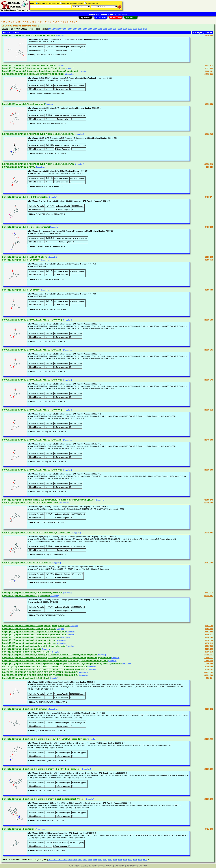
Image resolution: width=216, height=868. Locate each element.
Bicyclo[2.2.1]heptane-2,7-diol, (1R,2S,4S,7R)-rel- (25, 257)
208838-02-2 (209, 164)
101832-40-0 (209, 739)
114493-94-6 (209, 664)
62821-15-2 (209, 104)
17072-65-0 (209, 652)
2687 (80, 29)
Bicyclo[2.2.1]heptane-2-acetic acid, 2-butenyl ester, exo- (29, 629)
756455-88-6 (209, 563)
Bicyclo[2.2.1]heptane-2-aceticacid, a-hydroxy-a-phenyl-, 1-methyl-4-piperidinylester (42, 769)
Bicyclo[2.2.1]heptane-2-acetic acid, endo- (22, 649)
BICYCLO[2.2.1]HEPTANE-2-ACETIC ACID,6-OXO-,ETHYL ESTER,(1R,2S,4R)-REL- (40, 675)
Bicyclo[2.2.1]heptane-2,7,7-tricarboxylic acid (23, 104)
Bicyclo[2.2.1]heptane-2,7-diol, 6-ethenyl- (21, 290)
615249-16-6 (209, 74)
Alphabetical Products (98, 14)
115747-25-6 (209, 661)
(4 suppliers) (79, 134)
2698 (135, 29)
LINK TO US (143, 866)
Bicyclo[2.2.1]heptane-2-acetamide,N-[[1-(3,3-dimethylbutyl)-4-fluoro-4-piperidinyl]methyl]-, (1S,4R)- (49, 500)
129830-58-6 (209, 320)
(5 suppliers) (40, 829)
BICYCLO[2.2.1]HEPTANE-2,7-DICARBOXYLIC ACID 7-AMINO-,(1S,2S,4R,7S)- (38, 164)
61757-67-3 (209, 635)
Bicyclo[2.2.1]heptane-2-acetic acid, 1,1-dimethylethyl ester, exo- (33, 593)
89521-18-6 (209, 68)
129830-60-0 (209, 470)
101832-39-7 (209, 799)
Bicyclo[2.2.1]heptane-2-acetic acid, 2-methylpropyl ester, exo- (32, 637)
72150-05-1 (209, 71)
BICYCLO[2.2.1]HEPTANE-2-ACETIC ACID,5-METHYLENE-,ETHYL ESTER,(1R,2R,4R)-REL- (44, 666)
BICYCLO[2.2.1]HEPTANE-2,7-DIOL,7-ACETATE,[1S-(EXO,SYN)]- (32, 470)
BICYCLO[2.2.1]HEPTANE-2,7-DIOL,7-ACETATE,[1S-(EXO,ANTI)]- (33, 440)
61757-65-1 (209, 593)
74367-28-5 (209, 227)
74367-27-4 (209, 197)
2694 (115, 29)
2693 (110, 29)
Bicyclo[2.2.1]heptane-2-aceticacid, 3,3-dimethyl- (25, 709)
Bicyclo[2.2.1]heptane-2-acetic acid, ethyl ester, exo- (27, 652)
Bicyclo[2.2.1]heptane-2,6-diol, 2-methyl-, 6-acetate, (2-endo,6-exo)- (34, 68)
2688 (85, 29)
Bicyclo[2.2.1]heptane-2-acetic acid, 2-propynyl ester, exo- (30, 643)
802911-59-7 (209, 672)
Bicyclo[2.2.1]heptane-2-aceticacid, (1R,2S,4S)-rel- (26, 678)
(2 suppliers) (86, 769)
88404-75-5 (209, 260)
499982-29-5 (209, 134)
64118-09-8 (209, 829)
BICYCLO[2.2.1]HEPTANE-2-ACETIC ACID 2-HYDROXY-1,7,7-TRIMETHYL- (37, 533)
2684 (65, 29)
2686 (75, 29)
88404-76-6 (209, 290)
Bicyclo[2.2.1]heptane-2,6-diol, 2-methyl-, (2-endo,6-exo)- (29, 65)
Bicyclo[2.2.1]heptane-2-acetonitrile (19, 829)
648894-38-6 (209, 503)
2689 (90, 29)
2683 (60, 29)
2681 (50, 29)
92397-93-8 (209, 646)
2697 (130, 29)
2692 (105, 29)
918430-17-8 (209, 500)
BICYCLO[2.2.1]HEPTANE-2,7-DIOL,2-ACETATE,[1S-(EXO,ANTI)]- (33, 350)
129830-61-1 (209, 410)
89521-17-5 (209, 65)
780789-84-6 (209, 666)
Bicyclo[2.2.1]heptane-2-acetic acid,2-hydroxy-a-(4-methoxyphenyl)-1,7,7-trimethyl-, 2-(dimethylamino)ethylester (55, 661)
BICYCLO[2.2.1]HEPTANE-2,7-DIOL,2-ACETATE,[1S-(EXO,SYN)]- (32, 380)
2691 (100, 29)
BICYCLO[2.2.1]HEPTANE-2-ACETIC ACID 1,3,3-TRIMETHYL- (31, 503)
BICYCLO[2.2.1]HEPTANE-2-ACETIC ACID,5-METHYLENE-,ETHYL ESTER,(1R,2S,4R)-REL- (44, 669)
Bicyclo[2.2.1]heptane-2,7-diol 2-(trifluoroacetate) (25, 197)
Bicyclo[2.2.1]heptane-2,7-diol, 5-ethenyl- (21, 260)
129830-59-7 (209, 350)
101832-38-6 (209, 769)
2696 (125, 29)
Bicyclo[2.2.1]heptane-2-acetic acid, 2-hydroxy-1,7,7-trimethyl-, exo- (34, 631)
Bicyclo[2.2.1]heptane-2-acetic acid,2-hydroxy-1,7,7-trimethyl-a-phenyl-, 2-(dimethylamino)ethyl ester (50, 655)
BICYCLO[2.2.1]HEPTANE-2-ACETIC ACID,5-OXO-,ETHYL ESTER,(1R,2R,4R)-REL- (41, 672)
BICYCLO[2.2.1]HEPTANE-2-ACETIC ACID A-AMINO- (27, 563)
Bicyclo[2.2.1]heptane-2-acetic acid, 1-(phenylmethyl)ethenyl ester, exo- (36, 626)
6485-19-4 (210, 678)
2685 (70, 29)
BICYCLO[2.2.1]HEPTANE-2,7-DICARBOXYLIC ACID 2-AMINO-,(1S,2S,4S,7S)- (38, 134)
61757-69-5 (209, 626)
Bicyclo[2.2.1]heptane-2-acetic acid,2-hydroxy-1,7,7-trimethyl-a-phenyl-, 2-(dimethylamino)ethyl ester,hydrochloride (56, 658)
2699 (140, 29)
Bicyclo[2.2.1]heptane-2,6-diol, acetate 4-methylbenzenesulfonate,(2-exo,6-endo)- (40, 71)
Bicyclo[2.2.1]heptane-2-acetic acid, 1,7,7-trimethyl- (26, 596)
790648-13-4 (209, 533)
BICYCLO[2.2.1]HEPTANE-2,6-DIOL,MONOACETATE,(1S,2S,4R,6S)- (34, 74)
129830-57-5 (209, 380)
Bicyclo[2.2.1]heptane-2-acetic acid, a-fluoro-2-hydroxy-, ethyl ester (34, 646)
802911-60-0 (209, 675)
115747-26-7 (209, 655)
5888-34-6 (210, 167)
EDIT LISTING (120, 866)
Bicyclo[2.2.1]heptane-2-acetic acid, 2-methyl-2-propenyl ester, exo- (34, 634)
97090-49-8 (209, 35)
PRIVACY (109, 866)
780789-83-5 (209, 669)
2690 (95, 29)
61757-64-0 (209, 637)
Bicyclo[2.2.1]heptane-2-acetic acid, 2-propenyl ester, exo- (30, 640)
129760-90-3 (209, 440)
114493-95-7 (209, 658)
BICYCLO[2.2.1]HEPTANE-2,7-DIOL (19, 167)
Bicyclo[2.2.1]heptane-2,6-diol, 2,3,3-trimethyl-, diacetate (29, 35)
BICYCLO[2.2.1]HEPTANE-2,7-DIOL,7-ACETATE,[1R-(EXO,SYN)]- (32, 410)
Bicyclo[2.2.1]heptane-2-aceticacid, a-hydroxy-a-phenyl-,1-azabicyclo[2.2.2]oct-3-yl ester (44, 799)
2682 (55, 29)
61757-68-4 (209, 629)
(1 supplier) (60, 35)
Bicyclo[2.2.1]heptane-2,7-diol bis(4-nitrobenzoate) (26, 227)
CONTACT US (132, 866)
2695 (120, 29)
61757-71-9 (209, 643)
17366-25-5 (209, 257)
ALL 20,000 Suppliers (118, 14)
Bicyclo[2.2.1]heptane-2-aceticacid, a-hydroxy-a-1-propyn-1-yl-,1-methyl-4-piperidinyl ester (45, 739)
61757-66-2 (209, 640)
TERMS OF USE (98, 866)
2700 (145, 29)
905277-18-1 (209, 596)
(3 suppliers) (70, 74)
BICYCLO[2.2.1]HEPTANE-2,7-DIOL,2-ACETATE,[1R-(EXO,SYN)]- (32, 320)
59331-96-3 (209, 649)
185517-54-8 (209, 632)
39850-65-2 (209, 709)
